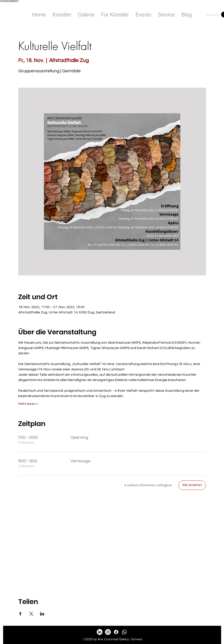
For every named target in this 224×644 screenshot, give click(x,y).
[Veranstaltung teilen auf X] (31, 614)
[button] (86, 15)
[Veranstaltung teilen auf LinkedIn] (42, 614)
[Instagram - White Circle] (108, 632)
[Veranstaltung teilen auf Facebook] (20, 614)
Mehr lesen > (28, 404)
